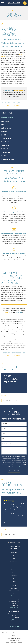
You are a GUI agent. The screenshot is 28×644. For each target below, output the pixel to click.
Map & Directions (14, 595)
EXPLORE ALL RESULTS (10, 400)
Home (14, 555)
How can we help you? (7, 448)
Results (14, 573)
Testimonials (14, 576)
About (14, 558)
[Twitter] (15, 627)
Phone (3, 433)
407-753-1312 (14, 548)
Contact (14, 582)
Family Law (14, 564)
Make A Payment (14, 570)
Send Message (14, 471)
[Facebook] (10, 627)
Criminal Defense (14, 561)
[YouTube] (18, 627)
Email (3, 438)
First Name (4, 423)
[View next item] (5, 396)
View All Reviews (9, 534)
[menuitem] (14, 118)
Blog (14, 579)
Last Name (4, 428)
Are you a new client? (7, 443)
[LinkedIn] (13, 627)
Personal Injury (14, 567)
